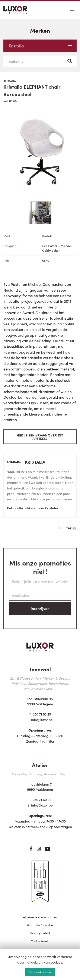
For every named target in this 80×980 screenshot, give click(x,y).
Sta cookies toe (40, 972)
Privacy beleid (40, 933)
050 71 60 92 (42, 799)
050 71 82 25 (42, 714)
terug (71, 528)
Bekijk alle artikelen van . (33, 508)
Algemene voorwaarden (40, 917)
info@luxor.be (42, 720)
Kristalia (41, 46)
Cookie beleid (40, 941)
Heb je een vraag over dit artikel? (40, 437)
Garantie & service (40, 925)
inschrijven (40, 608)
